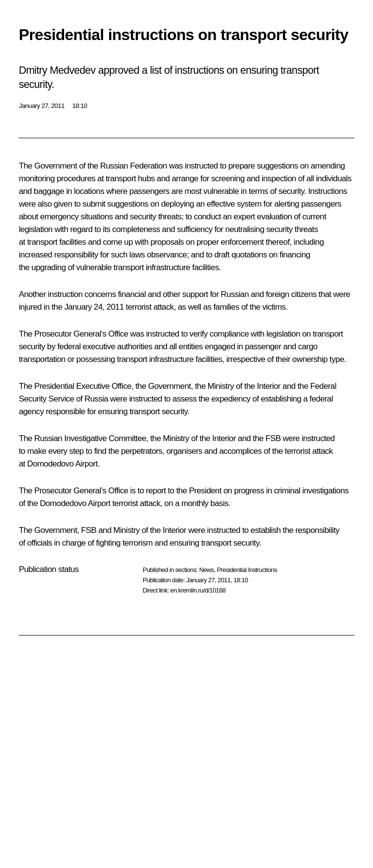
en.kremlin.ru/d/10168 (198, 590)
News (206, 570)
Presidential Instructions (247, 570)
